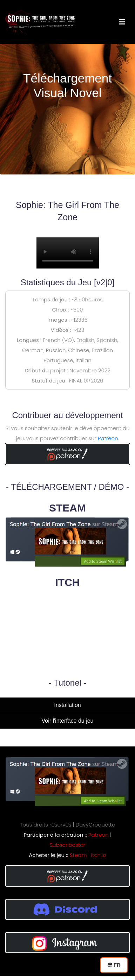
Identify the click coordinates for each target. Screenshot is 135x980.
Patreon (108, 438)
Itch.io (99, 855)
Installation (67, 705)
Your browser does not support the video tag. (68, 253)
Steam (78, 855)
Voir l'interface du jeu (67, 721)
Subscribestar (68, 845)
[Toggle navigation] (122, 22)
